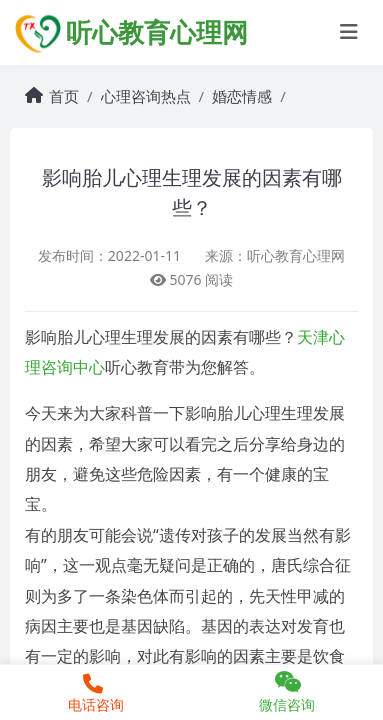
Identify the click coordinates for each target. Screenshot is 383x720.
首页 (64, 96)
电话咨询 (93, 694)
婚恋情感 (242, 96)
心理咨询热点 (146, 96)
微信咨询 (288, 692)
